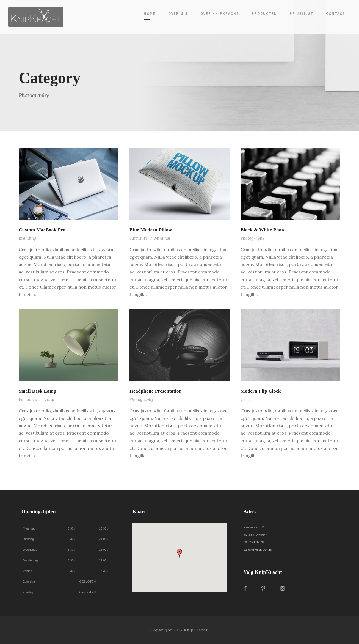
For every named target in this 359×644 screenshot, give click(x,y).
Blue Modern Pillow (151, 230)
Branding (27, 238)
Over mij (178, 14)
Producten (264, 14)
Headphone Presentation (156, 391)
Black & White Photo (263, 230)
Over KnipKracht (220, 14)
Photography (253, 238)
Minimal (162, 238)
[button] (179, 553)
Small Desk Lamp (38, 391)
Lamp (49, 399)
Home (150, 14)
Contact (336, 14)
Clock (246, 399)
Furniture (139, 238)
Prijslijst (302, 14)
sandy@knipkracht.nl (258, 550)
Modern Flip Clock (261, 391)
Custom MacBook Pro (42, 230)
